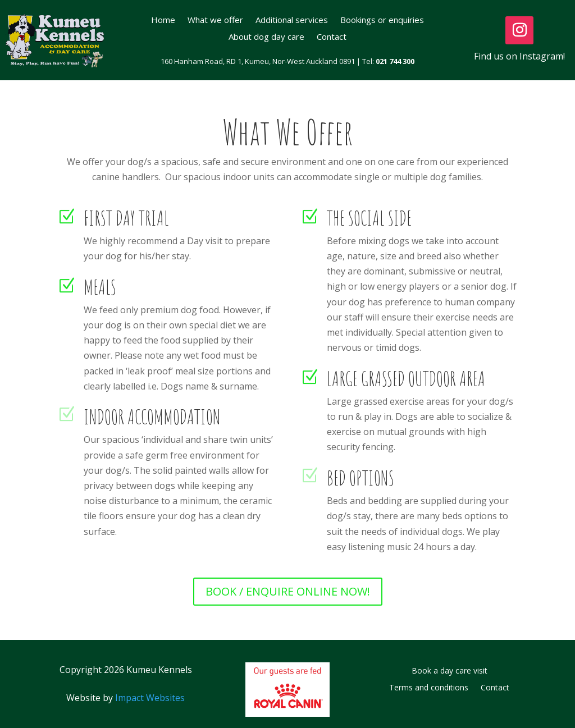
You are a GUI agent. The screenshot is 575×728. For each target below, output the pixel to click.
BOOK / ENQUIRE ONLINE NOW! (288, 591)
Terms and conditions (429, 688)
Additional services (292, 20)
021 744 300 (395, 61)
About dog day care (266, 37)
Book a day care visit (449, 671)
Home (163, 20)
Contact (332, 37)
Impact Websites (150, 698)
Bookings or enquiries (382, 20)
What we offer (215, 20)
